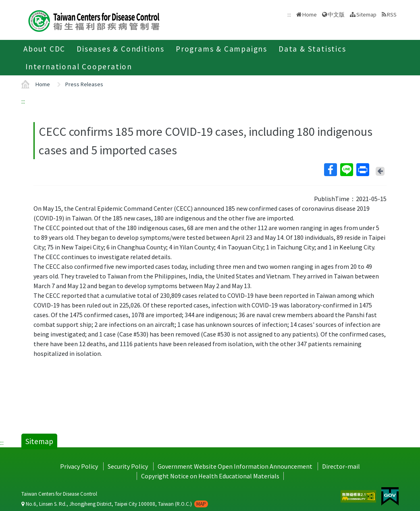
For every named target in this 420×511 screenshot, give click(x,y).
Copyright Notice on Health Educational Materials (210, 476)
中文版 (336, 15)
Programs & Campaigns (221, 49)
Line (346, 170)
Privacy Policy (79, 466)
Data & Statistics (312, 49)
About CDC (44, 49)
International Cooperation (79, 66)
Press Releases (84, 84)
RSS (392, 15)
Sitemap (366, 15)
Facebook (330, 170)
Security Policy (128, 466)
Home (310, 15)
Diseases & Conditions (121, 49)
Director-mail (341, 466)
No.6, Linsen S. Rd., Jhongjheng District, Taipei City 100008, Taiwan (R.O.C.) (115, 504)
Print (362, 170)
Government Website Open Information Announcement (235, 466)
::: (23, 101)
